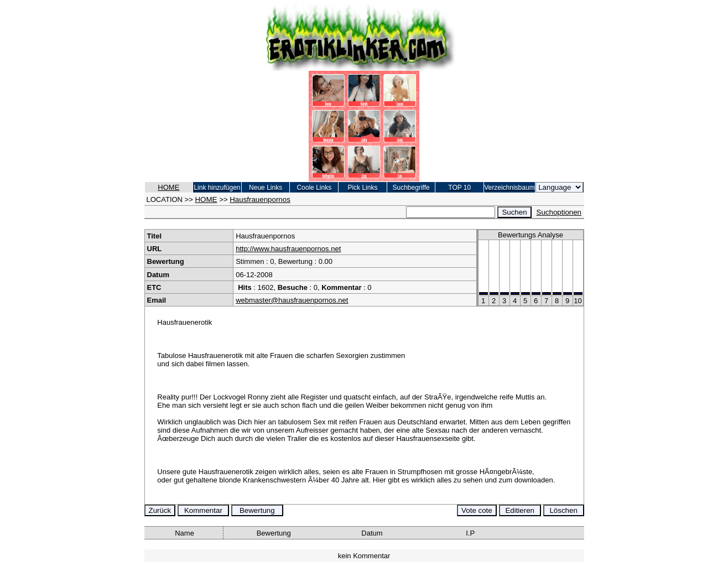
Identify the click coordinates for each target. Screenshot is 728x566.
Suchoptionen (559, 212)
